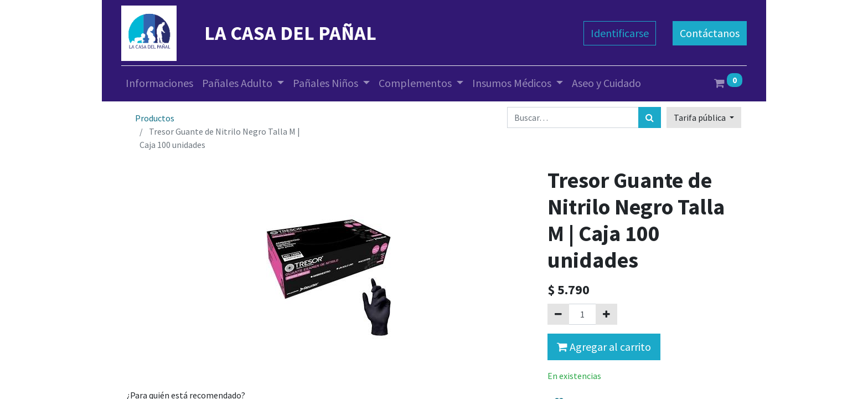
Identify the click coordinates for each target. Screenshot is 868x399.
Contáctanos (710, 33)
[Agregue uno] (606, 314)
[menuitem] (159, 83)
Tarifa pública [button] (701, 117)
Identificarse (620, 33)
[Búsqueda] (650, 117)
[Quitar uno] (558, 314)
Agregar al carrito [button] (604, 347)
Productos (155, 118)
